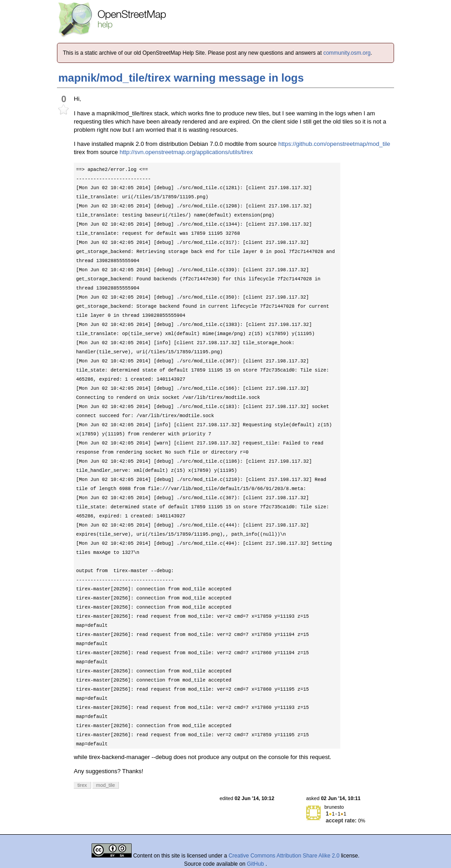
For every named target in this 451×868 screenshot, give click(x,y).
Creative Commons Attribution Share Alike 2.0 (284, 856)
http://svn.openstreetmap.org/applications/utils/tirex (186, 152)
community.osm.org (347, 53)
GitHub (256, 864)
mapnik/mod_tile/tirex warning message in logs (181, 78)
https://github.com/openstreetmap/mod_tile (334, 144)
